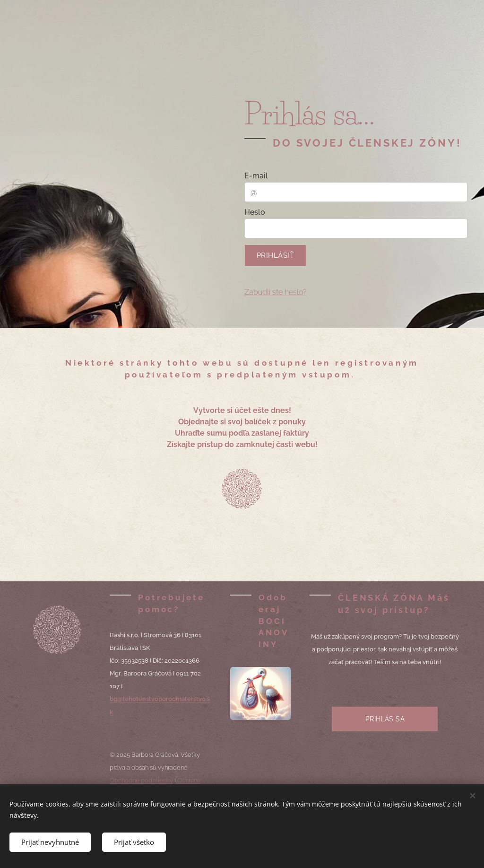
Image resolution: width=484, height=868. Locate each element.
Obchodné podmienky (141, 780)
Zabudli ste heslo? (276, 292)
